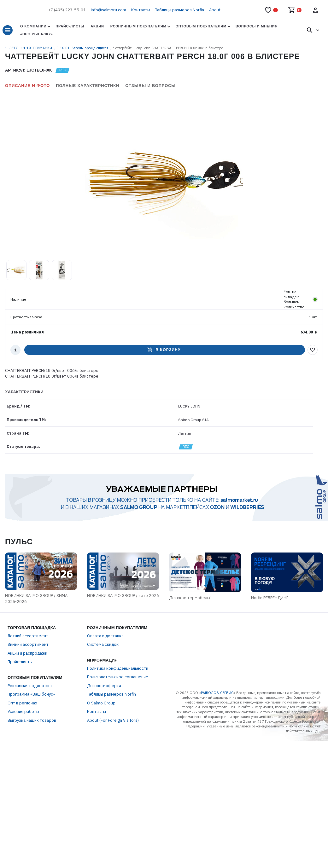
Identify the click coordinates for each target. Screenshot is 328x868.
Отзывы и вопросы (150, 86)
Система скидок (103, 644)
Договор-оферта (104, 686)
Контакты (141, 10)
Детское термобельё (190, 598)
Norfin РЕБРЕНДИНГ (270, 598)
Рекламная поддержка (30, 686)
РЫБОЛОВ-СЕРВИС (217, 693)
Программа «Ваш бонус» (31, 694)
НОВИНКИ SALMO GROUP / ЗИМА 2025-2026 (36, 599)
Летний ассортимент (28, 636)
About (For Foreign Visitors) (113, 720)
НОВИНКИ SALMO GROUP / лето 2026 (123, 596)
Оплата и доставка (105, 636)
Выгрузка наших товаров (32, 720)
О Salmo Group (101, 703)
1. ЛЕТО (12, 48)
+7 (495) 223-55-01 (67, 10)
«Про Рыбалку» (37, 34)
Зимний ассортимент (28, 644)
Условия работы (23, 712)
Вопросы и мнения (257, 26)
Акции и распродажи (27, 653)
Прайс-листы (70, 26)
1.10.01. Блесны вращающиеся (83, 48)
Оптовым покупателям (201, 26)
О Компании (33, 26)
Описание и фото (27, 86)
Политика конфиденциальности (118, 668)
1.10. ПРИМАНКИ (38, 48)
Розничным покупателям (138, 26)
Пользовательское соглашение (118, 677)
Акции (97, 26)
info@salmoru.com (108, 10)
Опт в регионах (22, 703)
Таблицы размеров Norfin (180, 10)
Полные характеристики (88, 86)
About (215, 10)
